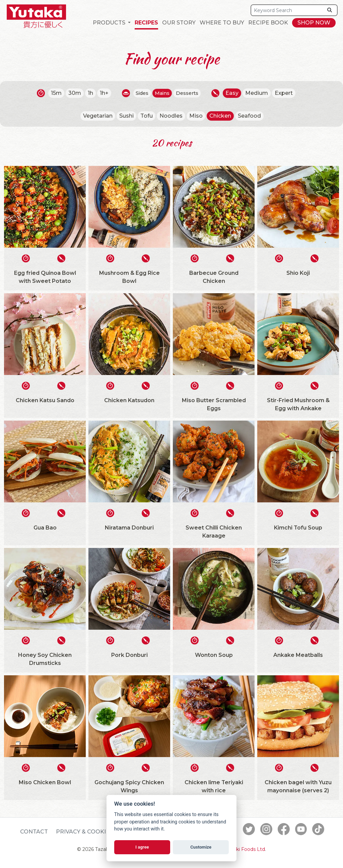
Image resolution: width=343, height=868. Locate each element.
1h (87, 93)
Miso (196, 116)
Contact (34, 832)
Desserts (189, 93)
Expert (287, 93)
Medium (260, 93)
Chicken (220, 116)
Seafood (249, 116)
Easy (236, 93)
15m (53, 93)
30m (71, 93)
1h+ (101, 93)
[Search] (287, 10)
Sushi (126, 116)
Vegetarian (98, 116)
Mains (162, 93)
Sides (140, 93)
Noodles (171, 116)
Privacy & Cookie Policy (94, 832)
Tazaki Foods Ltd (245, 849)
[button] (112, 23)
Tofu (147, 116)
